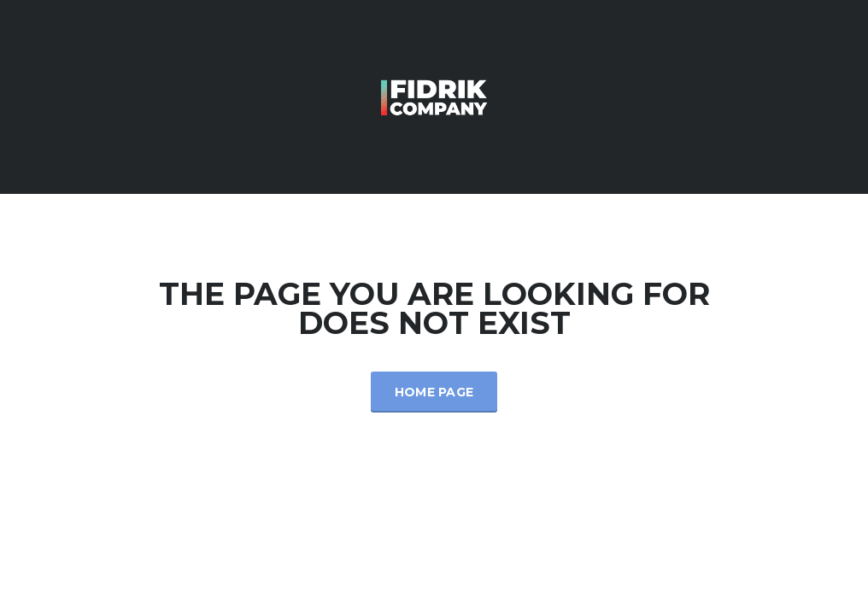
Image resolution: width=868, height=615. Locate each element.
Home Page (434, 392)
